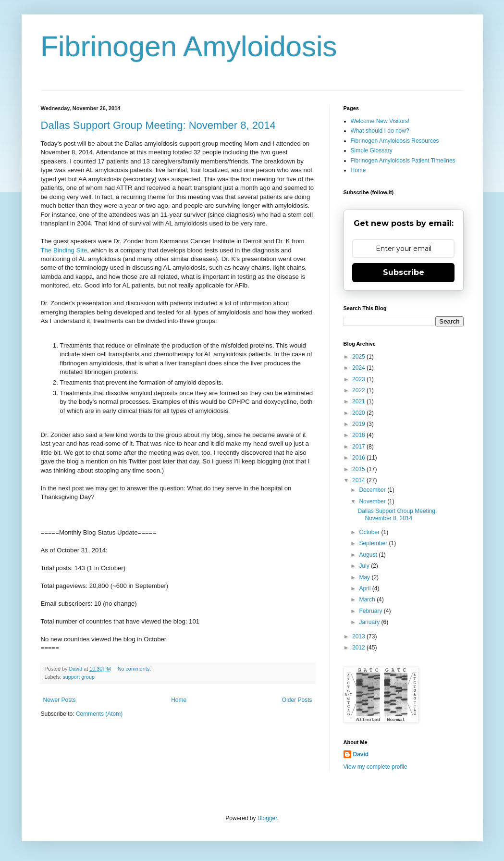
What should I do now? (380, 131)
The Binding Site (64, 250)
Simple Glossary (372, 150)
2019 (359, 424)
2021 (359, 401)
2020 (359, 413)
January (370, 622)
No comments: (135, 669)
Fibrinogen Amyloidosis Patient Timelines (403, 161)
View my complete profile (375, 767)
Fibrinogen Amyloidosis (189, 46)
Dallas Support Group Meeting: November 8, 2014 (158, 125)
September (374, 543)
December (373, 490)
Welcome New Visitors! (380, 121)
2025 (359, 357)
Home (179, 700)
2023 (359, 379)
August (369, 555)
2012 (359, 648)
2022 (359, 390)
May (365, 577)
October (370, 532)
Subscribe (404, 272)
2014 (359, 480)
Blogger (267, 818)
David (361, 754)
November (373, 501)
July (365, 566)
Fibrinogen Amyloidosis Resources (395, 141)
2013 (359, 636)
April (365, 588)
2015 (359, 469)
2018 (359, 435)
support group (79, 677)
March (368, 599)
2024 (359, 368)
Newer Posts (60, 700)
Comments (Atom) (99, 714)
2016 (359, 458)
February (371, 611)
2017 (359, 447)
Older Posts (297, 700)
